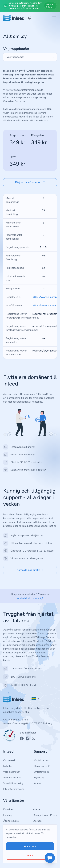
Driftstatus (42, 772)
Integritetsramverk (14, 789)
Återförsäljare (11, 821)
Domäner (8, 809)
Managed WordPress (45, 815)
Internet (37, 809)
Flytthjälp (39, 778)
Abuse (38, 783)
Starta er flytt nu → (50, 6)
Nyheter (8, 766)
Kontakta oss (41, 760)
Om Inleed (9, 760)
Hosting (8, 815)
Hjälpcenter (42, 766)
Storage (37, 821)
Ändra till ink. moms (30, 598)
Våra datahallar (12, 772)
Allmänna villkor (12, 778)
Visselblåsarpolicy (13, 783)
